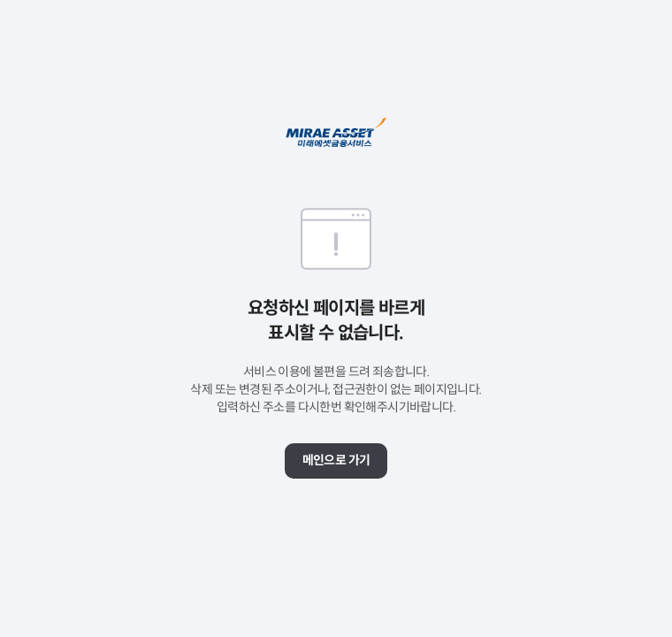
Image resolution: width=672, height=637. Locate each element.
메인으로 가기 (336, 460)
